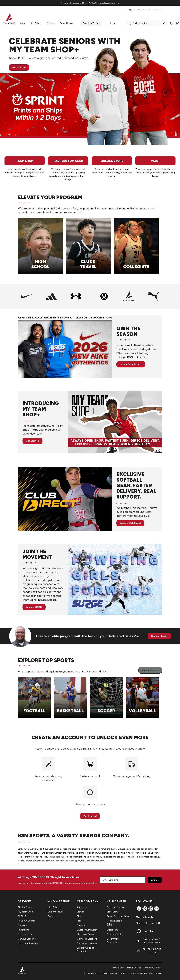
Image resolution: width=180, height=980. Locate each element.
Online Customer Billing (118, 916)
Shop (112, 23)
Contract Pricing (115, 934)
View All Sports (150, 670)
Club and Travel (55, 912)
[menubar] (145, 8)
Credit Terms (113, 930)
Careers (81, 925)
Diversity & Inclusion (87, 930)
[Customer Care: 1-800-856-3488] (138, 941)
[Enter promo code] (172, 23)
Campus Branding (27, 939)
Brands (80, 912)
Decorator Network (87, 943)
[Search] (146, 23)
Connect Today (159, 636)
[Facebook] (139, 909)
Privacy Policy (118, 968)
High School (36, 23)
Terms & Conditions (134, 968)
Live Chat (149, 931)
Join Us (155, 880)
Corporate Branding (28, 943)
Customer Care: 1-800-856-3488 (152, 941)
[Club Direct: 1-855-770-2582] (138, 951)
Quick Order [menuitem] (144, 10)
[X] (145, 909)
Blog (79, 916)
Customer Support (116, 907)
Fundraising (24, 930)
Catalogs (23, 925)
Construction (25, 934)
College (51, 23)
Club (22, 23)
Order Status (113, 912)
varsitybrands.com (95, 861)
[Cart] (177, 23)
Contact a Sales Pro (87, 939)
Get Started (19, 67)
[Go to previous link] (27, 3)
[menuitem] (131, 8)
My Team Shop (25, 912)
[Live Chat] (139, 931)
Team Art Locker (26, 921)
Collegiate (53, 916)
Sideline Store (25, 907)
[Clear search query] (164, 23)
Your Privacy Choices (153, 968)
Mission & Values (85, 934)
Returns (110, 925)
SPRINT (22, 916)
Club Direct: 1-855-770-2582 (152, 951)
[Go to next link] (153, 3)
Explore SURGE (34, 607)
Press (80, 921)
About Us (82, 907)
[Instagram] (151, 909)
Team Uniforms (68, 23)
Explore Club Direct (130, 523)
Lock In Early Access (131, 364)
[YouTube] (157, 909)
